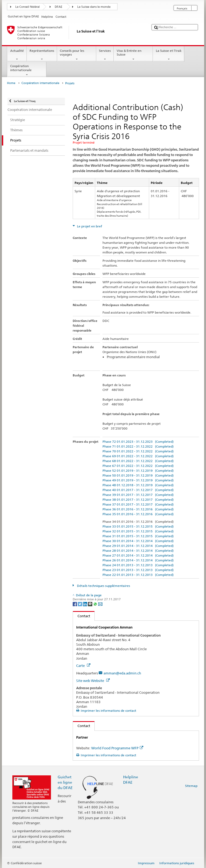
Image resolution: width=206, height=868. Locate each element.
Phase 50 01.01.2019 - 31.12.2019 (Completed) (138, 475)
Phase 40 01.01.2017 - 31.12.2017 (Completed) (138, 490)
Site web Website (93, 681)
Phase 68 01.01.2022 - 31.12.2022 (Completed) (138, 461)
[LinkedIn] (85, 604)
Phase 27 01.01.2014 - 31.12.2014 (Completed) (138, 555)
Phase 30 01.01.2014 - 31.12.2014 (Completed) (138, 541)
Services (105, 55)
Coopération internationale (27, 70)
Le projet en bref (89, 226)
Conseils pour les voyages (77, 55)
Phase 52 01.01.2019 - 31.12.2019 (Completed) (138, 471)
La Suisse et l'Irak (169, 55)
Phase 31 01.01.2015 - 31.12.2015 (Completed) (138, 536)
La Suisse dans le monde (94, 7)
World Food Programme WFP (117, 748)
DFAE (58, 7)
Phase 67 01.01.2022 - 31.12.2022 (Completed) (138, 466)
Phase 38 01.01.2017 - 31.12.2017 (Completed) (138, 500)
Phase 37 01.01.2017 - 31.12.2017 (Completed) (138, 504)
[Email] (100, 604)
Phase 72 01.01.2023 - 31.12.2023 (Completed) (138, 442)
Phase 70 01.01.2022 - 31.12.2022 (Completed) (138, 451)
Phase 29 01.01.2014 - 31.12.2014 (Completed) (138, 546)
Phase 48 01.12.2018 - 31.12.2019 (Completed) (138, 485)
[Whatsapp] (96, 604)
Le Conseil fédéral (27, 7)
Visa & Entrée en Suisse (133, 55)
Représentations (42, 55)
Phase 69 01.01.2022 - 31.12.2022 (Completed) (138, 456)
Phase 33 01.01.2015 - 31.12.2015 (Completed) (138, 526)
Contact (82, 616)
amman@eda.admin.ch (122, 673)
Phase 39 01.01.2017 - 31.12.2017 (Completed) (138, 495)
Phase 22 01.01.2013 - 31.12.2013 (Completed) (138, 575)
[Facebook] (75, 604)
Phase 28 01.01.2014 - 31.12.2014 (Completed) (138, 551)
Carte (83, 666)
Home (11, 83)
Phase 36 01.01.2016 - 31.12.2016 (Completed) (138, 509)
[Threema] (91, 604)
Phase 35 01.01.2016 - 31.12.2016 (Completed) (138, 514)
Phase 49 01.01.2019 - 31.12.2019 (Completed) (138, 480)
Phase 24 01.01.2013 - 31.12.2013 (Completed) (138, 565)
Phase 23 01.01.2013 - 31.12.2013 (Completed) (138, 570)
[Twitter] (80, 604)
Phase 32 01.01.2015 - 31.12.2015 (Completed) (138, 531)
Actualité (17, 55)
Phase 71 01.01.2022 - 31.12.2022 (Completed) (138, 446)
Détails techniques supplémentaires (103, 586)
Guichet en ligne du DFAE (65, 782)
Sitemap (191, 786)
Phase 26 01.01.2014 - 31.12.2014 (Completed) (138, 560)
